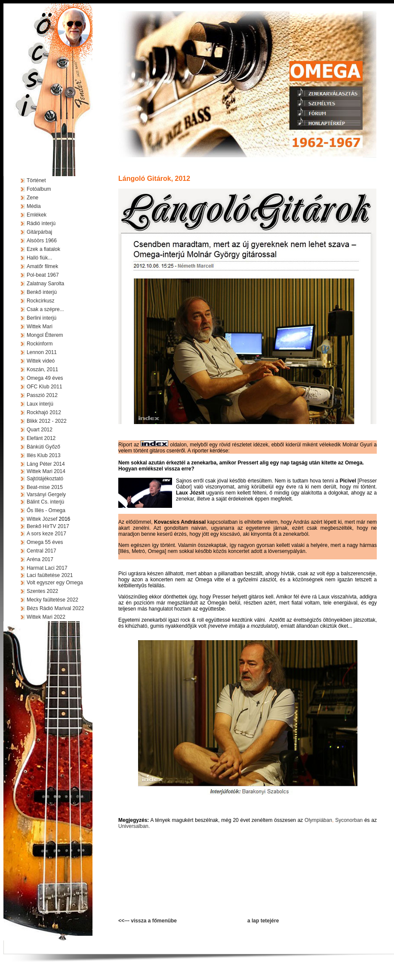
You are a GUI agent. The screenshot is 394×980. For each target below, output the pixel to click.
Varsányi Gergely (46, 495)
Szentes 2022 (42, 591)
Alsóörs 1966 (42, 241)
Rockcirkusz (41, 301)
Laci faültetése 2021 (50, 575)
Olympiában (318, 820)
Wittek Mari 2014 (46, 471)
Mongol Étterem (45, 335)
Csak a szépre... (45, 309)
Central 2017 (42, 551)
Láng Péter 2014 (46, 464)
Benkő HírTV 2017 (48, 526)
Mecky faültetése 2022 (52, 600)
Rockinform (40, 344)
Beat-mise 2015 (45, 487)
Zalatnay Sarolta (45, 284)
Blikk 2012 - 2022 (47, 421)
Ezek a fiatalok (43, 249)
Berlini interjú (42, 318)
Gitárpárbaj (39, 232)
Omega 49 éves (45, 378)
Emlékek (37, 215)
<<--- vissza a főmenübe (148, 921)
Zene (32, 198)
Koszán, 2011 (42, 369)
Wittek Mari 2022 (46, 617)
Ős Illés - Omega (46, 510)
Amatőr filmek (42, 266)
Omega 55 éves (45, 542)
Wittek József (42, 519)
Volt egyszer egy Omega (55, 583)
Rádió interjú (41, 223)
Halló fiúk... (39, 258)
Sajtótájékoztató (45, 479)
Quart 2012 (40, 430)
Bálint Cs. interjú (45, 502)
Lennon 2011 (42, 352)
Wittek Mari (40, 327)
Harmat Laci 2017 (47, 568)
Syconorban (349, 820)
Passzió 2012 (42, 395)
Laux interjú (40, 404)
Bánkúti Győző (43, 447)
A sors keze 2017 (46, 534)
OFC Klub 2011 (45, 387)
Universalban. (134, 826)
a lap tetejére (263, 921)
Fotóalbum (39, 189)
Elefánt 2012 (41, 438)
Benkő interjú (42, 292)
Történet (36, 180)
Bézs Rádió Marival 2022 (55, 608)
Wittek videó (41, 361)
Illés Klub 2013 (44, 455)
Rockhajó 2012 (44, 412)
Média (34, 206)
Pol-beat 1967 (43, 275)
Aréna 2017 (40, 559)
